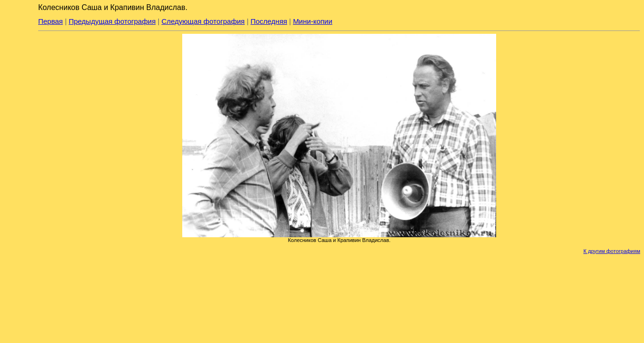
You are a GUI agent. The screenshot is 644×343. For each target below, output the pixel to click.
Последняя (269, 21)
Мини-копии (313, 21)
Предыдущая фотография (112, 21)
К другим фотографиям (612, 251)
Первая (51, 21)
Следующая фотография (203, 21)
